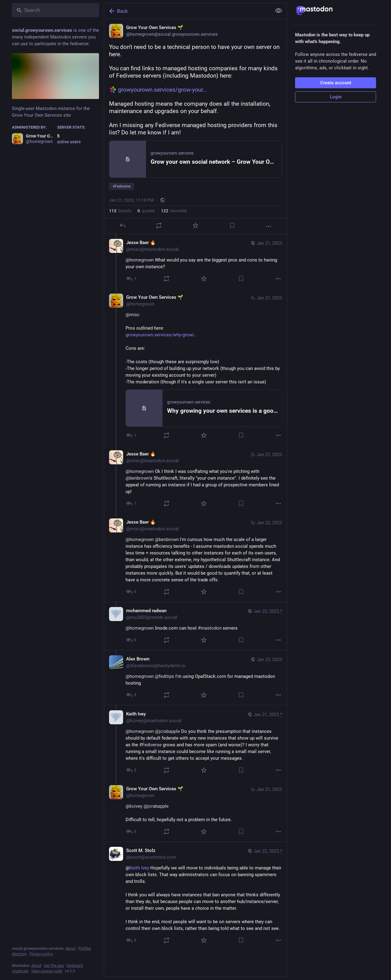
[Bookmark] (232, 225)
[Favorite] (195, 225)
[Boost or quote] (159, 225)
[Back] (187, 11)
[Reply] (122, 225)
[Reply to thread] (132, 279)
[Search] (55, 10)
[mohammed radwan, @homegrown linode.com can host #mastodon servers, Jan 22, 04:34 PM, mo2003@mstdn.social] (195, 626)
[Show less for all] (279, 11)
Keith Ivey (139, 868)
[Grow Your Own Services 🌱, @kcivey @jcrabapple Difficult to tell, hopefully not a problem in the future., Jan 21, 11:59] (195, 811)
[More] (269, 226)
